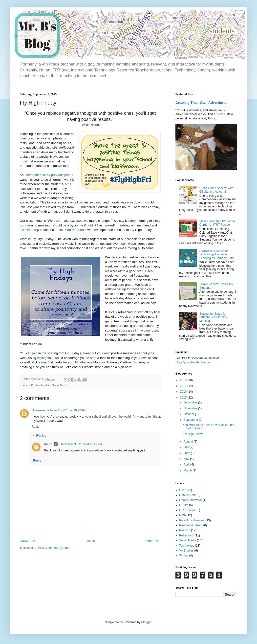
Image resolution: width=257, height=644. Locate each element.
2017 (184, 386)
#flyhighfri (44, 358)
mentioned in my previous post (48, 175)
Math (182, 515)
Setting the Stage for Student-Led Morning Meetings (213, 317)
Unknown (38, 410)
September (191, 420)
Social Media (60, 385)
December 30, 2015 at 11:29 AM (81, 444)
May (187, 459)
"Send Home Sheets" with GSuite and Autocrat (216, 190)
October (189, 414)
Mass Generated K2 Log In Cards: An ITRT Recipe (217, 223)
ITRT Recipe (187, 510)
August (189, 442)
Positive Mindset (41, 385)
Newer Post (29, 541)
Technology (187, 546)
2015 (184, 398)
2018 (184, 380)
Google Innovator (191, 500)
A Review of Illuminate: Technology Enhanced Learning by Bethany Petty (217, 255)
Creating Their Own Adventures (201, 103)
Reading (185, 530)
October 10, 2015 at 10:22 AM (66, 410)
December (191, 402)
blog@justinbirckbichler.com (194, 362)
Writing (184, 555)
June (187, 453)
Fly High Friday (193, 434)
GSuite (184, 505)
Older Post (152, 541)
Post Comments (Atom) (53, 548)
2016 (184, 392)
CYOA (183, 490)
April (187, 465)
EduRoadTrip (29, 230)
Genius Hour (187, 495)
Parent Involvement (192, 520)
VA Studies (186, 551)
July (187, 447)
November (191, 408)
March (188, 470)
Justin (48, 444)
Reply (35, 427)
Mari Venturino (75, 230)
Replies (41, 436)
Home (91, 541)
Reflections (186, 535)
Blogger (146, 622)
